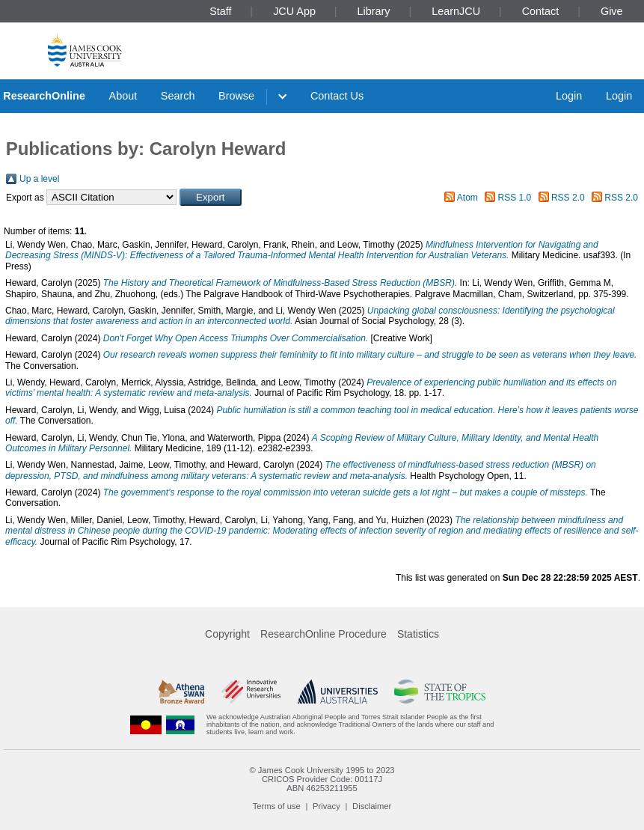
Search (178, 96)
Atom (467, 198)
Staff (220, 11)
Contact (541, 11)
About (123, 96)
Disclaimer (372, 806)
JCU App (294, 11)
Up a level (39, 179)
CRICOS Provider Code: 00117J (322, 779)
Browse (236, 96)
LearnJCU (456, 11)
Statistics (418, 634)
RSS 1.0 (515, 198)
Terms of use (277, 806)
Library (374, 11)
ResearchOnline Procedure (323, 634)
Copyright (227, 634)
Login (569, 96)
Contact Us (337, 96)
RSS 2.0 (568, 198)
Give (612, 11)
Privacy (326, 806)
